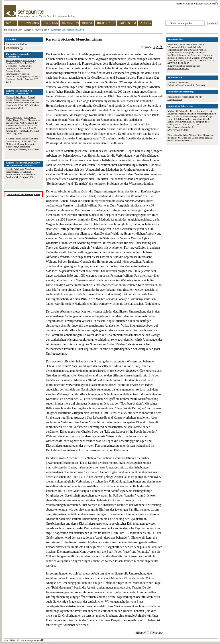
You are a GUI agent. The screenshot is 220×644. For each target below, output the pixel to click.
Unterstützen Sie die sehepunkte (23, 194)
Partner (189, 4)
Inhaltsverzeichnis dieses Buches (184, 66)
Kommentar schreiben (17, 44)
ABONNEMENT (30, 23)
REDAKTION (70, 23)
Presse (179, 4)
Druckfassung (14, 48)
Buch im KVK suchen (178, 68)
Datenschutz (203, 4)
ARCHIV (146, 23)
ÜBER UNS (51, 23)
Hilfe (215, 4)
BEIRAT (87, 23)
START (11, 23)
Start (20, 30)
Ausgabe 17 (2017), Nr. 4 (37, 30)
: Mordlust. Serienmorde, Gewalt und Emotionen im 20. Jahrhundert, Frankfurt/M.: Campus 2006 (21, 173)
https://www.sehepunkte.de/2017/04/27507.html (181, 128)
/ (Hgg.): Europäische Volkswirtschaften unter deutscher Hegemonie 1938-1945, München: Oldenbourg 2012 (23, 102)
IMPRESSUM (128, 23)
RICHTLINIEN (106, 23)
